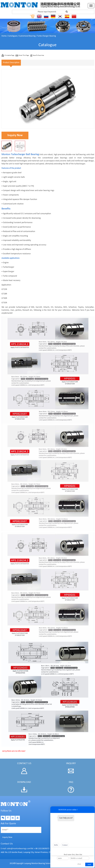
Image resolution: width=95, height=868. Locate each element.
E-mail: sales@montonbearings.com (16, 849)
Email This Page (24, 55)
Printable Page (10, 55)
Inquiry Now (15, 135)
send (89, 864)
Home (4, 36)
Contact (65, 845)
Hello (56, 845)
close (79, 864)
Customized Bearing (27, 36)
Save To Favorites (38, 55)
